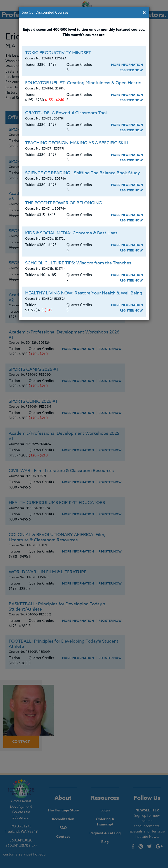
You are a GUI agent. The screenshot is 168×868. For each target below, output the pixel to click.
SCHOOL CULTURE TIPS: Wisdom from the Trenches (78, 263)
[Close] (144, 13)
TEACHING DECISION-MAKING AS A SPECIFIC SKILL (77, 143)
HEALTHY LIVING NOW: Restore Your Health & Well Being (84, 293)
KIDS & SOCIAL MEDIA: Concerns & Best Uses (71, 233)
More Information (127, 65)
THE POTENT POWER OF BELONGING (64, 203)
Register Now (131, 70)
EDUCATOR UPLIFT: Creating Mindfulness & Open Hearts (83, 83)
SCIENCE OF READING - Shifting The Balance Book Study (83, 173)
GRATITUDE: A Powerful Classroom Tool (66, 113)
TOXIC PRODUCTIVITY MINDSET (58, 53)
